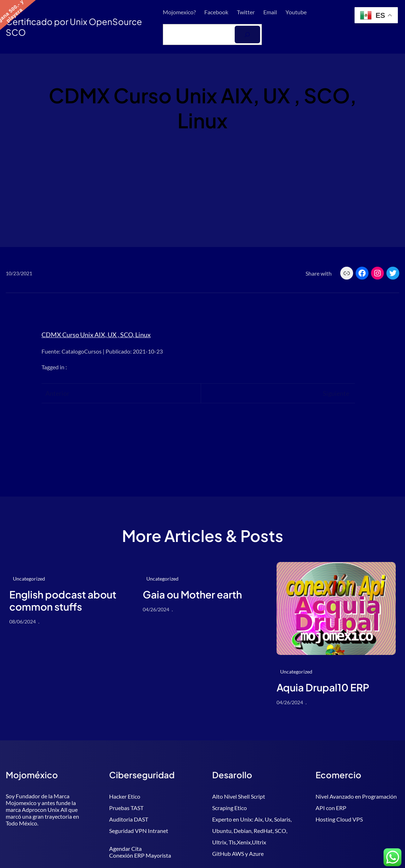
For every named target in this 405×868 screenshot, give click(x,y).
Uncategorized (29, 579)
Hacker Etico (125, 796)
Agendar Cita (125, 849)
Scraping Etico (230, 808)
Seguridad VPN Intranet (139, 831)
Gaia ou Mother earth (192, 595)
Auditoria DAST (129, 819)
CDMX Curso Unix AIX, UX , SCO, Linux (96, 335)
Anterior (57, 393)
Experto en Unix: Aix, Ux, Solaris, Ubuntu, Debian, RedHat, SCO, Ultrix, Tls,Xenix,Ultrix (252, 831)
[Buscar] (247, 34)
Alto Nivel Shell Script (239, 796)
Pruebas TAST (126, 808)
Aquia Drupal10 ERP (323, 687)
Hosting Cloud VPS (339, 819)
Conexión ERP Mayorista (140, 855)
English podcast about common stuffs (63, 600)
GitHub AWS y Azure (238, 854)
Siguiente (336, 393)
